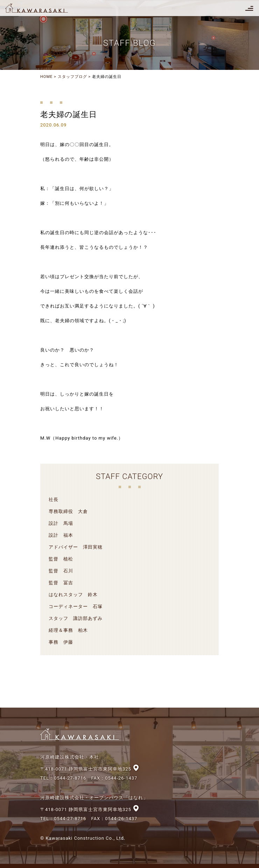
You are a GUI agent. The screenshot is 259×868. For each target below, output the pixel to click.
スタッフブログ (72, 77)
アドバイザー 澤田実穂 (76, 547)
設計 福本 (61, 535)
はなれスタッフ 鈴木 (73, 595)
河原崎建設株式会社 (43, 8)
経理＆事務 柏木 (68, 630)
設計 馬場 (61, 523)
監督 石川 (61, 571)
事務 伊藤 (61, 642)
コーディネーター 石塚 (76, 606)
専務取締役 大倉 (68, 511)
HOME (46, 77)
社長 (54, 500)
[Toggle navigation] (249, 8)
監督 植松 (61, 559)
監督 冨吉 (61, 583)
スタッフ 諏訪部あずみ (76, 618)
